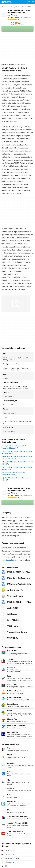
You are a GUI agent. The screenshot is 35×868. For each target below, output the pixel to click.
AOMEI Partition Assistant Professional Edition (19, 13)
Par (15, 18)
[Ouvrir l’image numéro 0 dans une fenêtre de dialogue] (16, 304)
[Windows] (7, 7)
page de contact (8, 560)
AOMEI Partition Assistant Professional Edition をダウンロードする (17, 458)
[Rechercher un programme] (29, 2)
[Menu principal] (33, 2)
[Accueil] (2, 7)
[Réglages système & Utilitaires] (19, 7)
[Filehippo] (7, 2)
